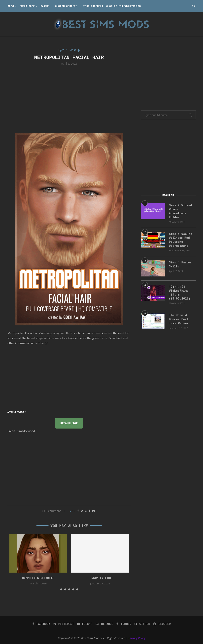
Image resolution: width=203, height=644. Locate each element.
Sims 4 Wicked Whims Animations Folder (180, 211)
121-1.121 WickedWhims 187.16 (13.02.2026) (179, 292)
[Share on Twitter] (82, 511)
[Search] (194, 6)
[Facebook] (41, 624)
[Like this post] (74, 511)
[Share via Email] (93, 511)
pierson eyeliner (100, 578)
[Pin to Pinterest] (86, 511)
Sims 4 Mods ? (17, 412)
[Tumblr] (124, 624)
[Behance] (104, 624)
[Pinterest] (64, 624)
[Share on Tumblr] (90, 511)
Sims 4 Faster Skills (180, 264)
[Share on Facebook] (78, 511)
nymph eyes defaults (38, 578)
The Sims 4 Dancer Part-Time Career (179, 318)
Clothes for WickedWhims (123, 6)
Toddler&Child (93, 6)
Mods (11, 6)
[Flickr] (85, 624)
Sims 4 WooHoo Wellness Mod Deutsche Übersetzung (180, 239)
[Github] (142, 624)
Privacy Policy (137, 638)
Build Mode (27, 6)
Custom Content (66, 6)
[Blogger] (162, 624)
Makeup (45, 6)
